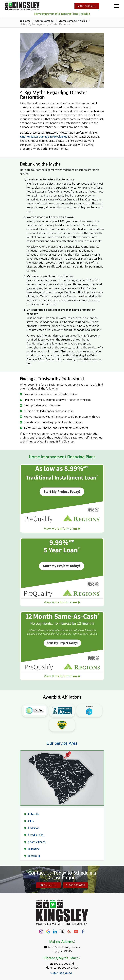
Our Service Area (62, 743)
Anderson (33, 828)
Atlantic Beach (36, 842)
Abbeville (33, 814)
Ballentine (34, 849)
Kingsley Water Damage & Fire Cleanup (44, 137)
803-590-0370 (87, 6)
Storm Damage (44, 21)
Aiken (31, 821)
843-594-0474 (61, 973)
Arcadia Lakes (36, 835)
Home (25, 21)
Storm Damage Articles (73, 21)
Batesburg (34, 856)
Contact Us (48, 885)
